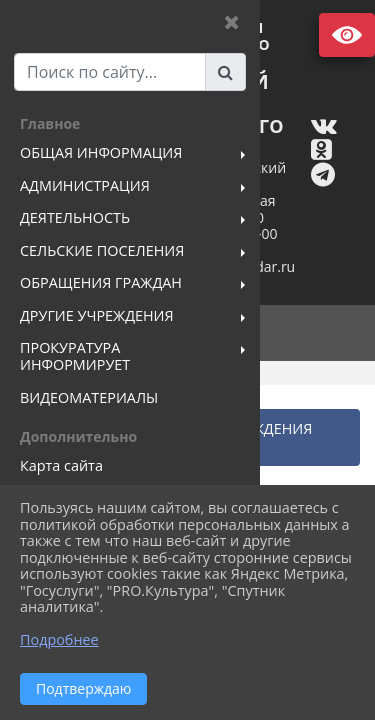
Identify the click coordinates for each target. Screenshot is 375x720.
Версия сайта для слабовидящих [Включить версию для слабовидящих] (347, 35)
